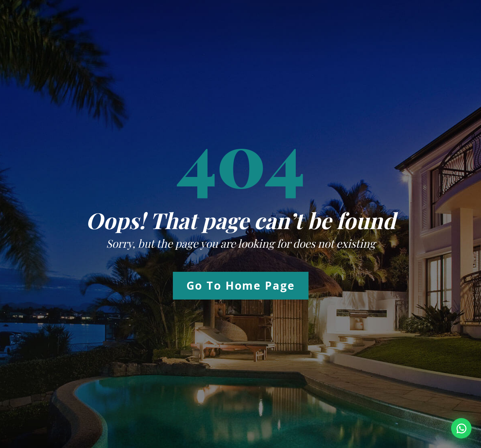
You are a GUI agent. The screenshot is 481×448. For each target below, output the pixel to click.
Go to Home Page (241, 285)
